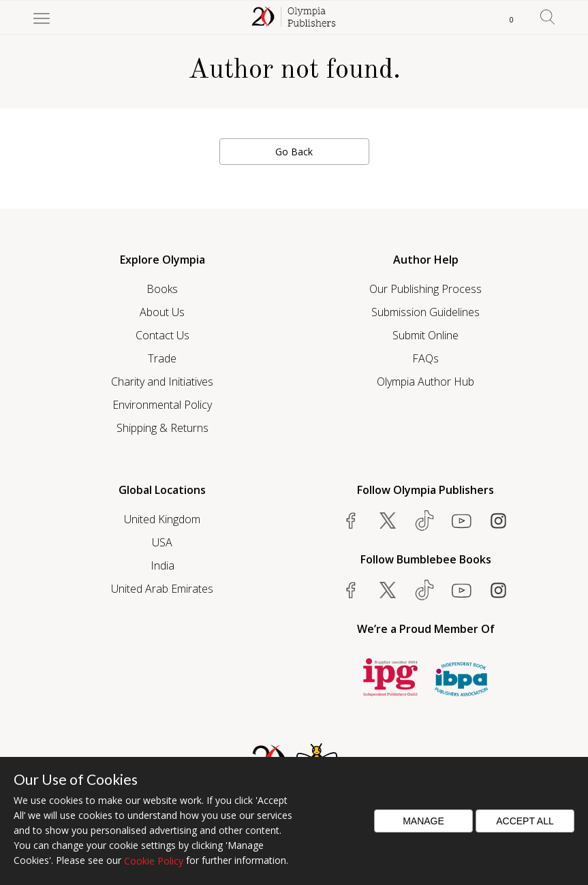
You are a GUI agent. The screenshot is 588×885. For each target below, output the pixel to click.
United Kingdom (162, 519)
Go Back (294, 152)
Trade (162, 358)
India (163, 565)
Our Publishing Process (425, 289)
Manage (423, 821)
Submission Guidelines (425, 312)
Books (162, 289)
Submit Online (425, 335)
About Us (162, 312)
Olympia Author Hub (425, 382)
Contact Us (163, 335)
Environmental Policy (162, 405)
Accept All (525, 821)
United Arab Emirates (162, 589)
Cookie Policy (154, 861)
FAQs (425, 358)
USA (162, 542)
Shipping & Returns (163, 428)
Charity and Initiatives (162, 382)
